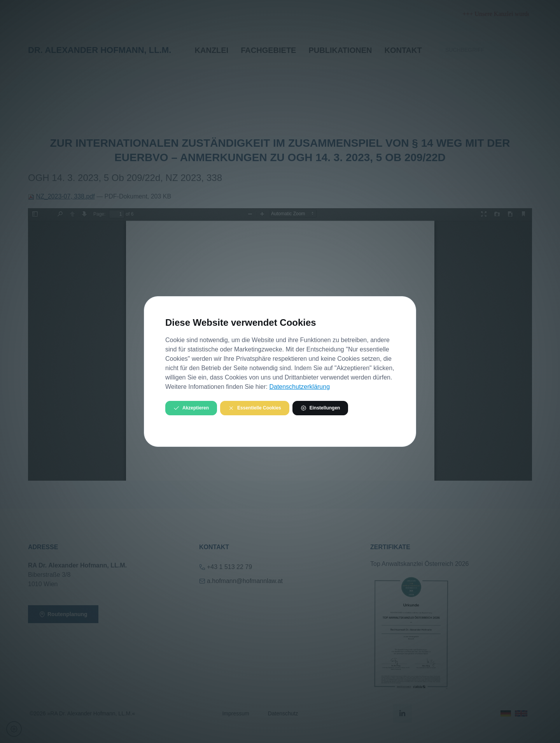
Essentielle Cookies (255, 408)
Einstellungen (320, 408)
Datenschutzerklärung (299, 387)
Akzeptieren (191, 408)
